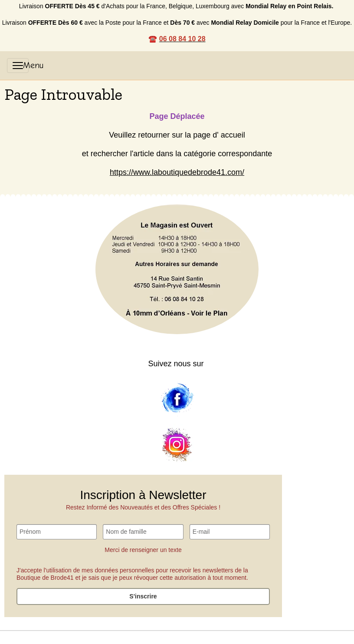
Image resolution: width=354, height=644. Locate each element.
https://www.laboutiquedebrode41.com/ (177, 172)
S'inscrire (143, 596)
